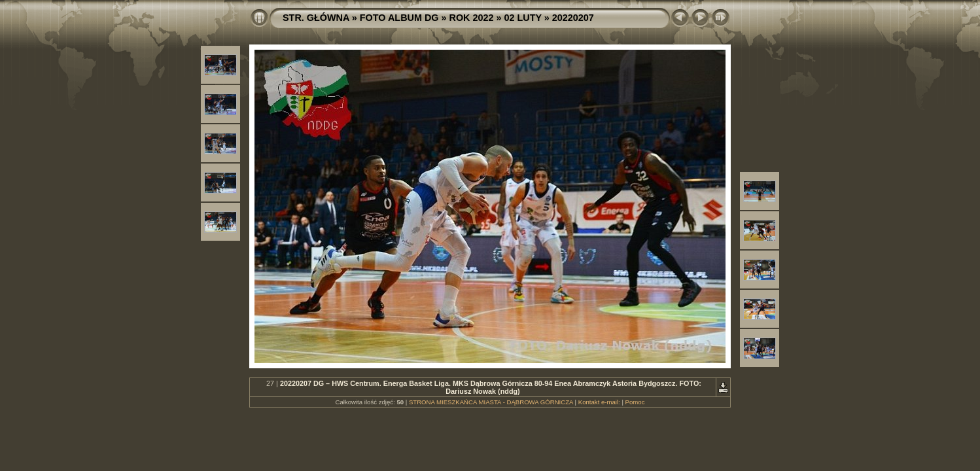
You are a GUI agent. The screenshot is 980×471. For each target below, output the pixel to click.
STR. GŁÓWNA (316, 18)
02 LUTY (523, 18)
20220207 (573, 18)
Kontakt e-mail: (599, 402)
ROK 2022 (472, 18)
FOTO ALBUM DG (399, 18)
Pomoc (635, 402)
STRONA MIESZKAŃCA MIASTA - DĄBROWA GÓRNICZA (491, 402)
